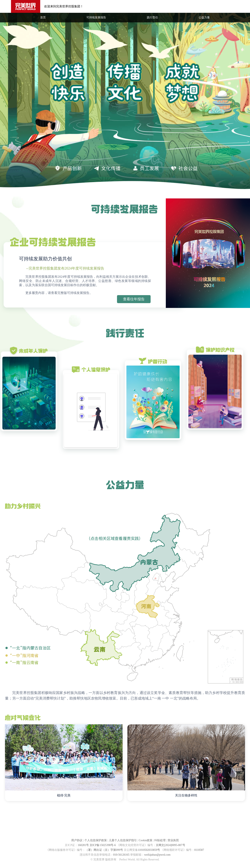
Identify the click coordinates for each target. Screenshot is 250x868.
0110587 (199, 850)
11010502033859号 (149, 850)
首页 (43, 17)
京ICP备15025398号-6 (103, 845)
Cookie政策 (146, 840)
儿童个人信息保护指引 (123, 840)
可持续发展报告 (96, 17)
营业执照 (173, 840)
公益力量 (204, 17)
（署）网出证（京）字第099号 (104, 850)
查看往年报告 (134, 299)
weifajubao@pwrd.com (157, 855)
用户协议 (77, 840)
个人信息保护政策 (96, 840)
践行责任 (152, 17)
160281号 (83, 845)
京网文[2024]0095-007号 (170, 845)
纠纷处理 (160, 840)
